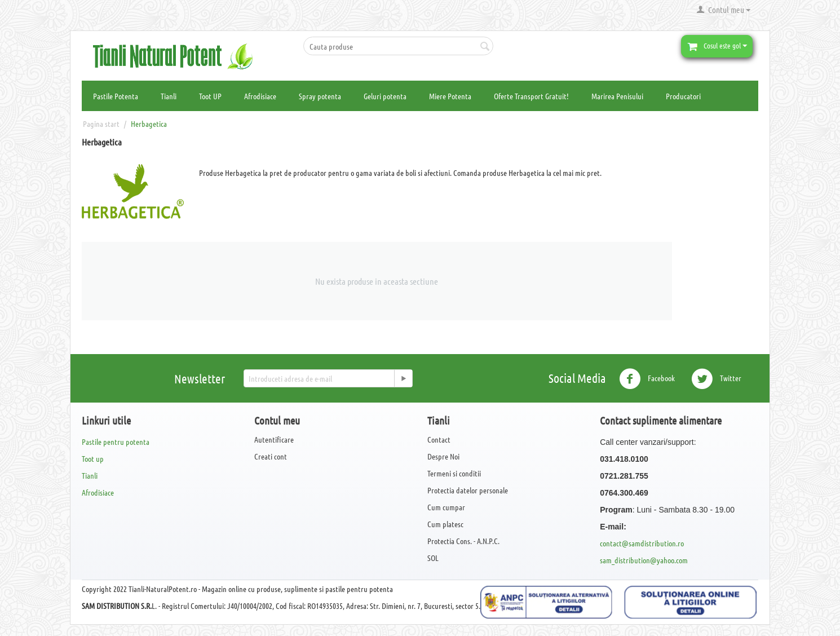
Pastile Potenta (116, 96)
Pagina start (101, 123)
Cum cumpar (446, 507)
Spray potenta (320, 96)
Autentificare (274, 439)
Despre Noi (443, 456)
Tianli (169, 96)
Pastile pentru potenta (116, 441)
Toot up (93, 458)
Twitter (716, 379)
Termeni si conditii (454, 473)
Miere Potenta (450, 96)
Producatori (683, 96)
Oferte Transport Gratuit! (531, 96)
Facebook (647, 379)
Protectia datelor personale (468, 490)
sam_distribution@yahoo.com (644, 560)
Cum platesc (445, 524)
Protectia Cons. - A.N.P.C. (463, 541)
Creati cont (271, 456)
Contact (439, 439)
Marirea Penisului (617, 96)
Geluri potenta (385, 96)
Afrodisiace (260, 96)
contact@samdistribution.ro (642, 543)
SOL (433, 558)
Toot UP (210, 96)
